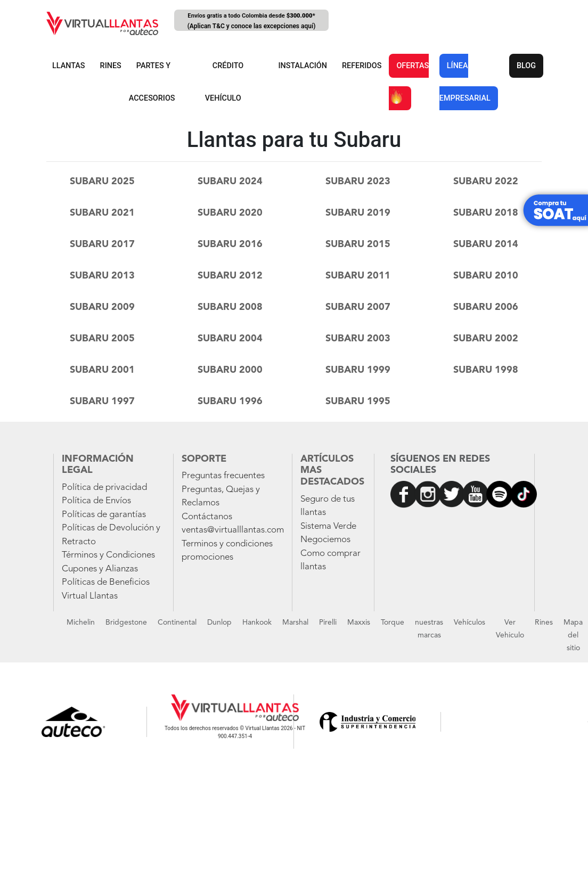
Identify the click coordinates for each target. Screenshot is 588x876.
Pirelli (328, 623)
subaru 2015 (358, 244)
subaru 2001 (102, 370)
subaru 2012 (230, 276)
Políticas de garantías (104, 515)
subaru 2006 (486, 307)
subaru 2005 (102, 339)
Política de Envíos (96, 501)
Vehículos (469, 623)
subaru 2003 (358, 339)
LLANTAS (69, 66)
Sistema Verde (328, 526)
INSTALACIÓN (303, 66)
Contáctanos (207, 517)
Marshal (295, 623)
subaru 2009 (102, 307)
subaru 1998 (486, 370)
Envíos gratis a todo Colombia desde (251, 22)
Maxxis (359, 623)
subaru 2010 (486, 276)
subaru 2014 (486, 244)
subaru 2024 (230, 182)
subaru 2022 (486, 182)
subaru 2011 (358, 276)
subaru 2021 (102, 213)
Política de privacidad (104, 488)
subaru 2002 (486, 339)
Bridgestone (126, 623)
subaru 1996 (230, 402)
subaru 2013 (102, 276)
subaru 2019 (358, 213)
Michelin (81, 623)
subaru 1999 (358, 370)
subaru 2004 (230, 339)
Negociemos (325, 540)
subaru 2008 (230, 307)
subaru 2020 (230, 213)
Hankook (257, 623)
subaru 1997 (102, 402)
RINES (111, 66)
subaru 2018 (486, 213)
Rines (544, 623)
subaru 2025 (102, 182)
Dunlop (219, 623)
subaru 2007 (358, 307)
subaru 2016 (230, 244)
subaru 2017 (102, 244)
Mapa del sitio (573, 635)
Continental (177, 623)
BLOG (526, 66)
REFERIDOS (362, 66)
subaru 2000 (230, 370)
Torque (393, 623)
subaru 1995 (358, 402)
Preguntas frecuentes (223, 476)
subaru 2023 (358, 182)
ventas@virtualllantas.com (233, 530)
